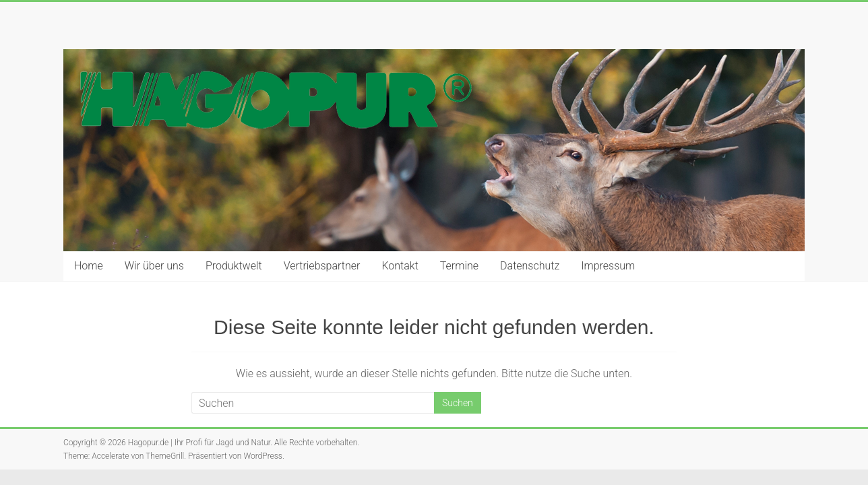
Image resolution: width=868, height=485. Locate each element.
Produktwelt (234, 266)
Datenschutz (530, 266)
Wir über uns (154, 266)
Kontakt (400, 266)
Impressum (608, 266)
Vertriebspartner (322, 266)
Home (89, 266)
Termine (459, 266)
